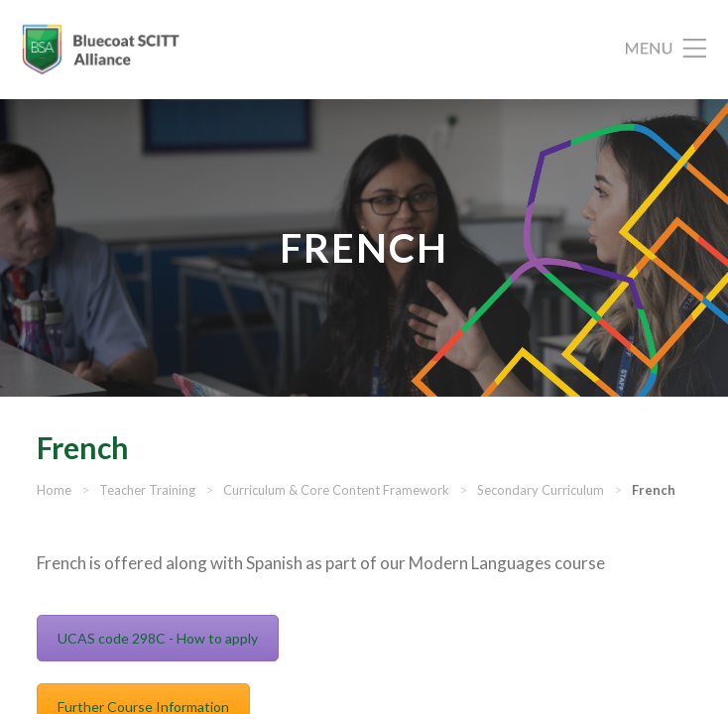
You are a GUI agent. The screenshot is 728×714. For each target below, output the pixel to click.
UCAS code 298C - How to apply (158, 638)
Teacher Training (147, 490)
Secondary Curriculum (541, 490)
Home (54, 490)
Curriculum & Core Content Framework (336, 490)
